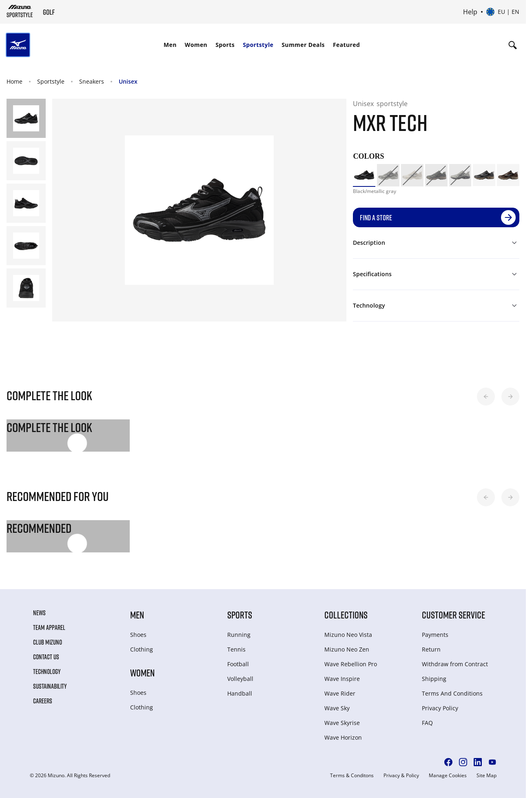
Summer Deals (303, 45)
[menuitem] (170, 45)
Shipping (434, 679)
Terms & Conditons (352, 776)
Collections (346, 615)
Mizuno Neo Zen (347, 649)
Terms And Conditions (452, 693)
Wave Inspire (342, 679)
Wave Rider (340, 693)
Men (170, 45)
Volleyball (240, 679)
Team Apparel (49, 627)
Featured (346, 45)
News (39, 613)
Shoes (138, 635)
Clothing (142, 649)
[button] (486, 397)
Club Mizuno (48, 642)
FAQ (427, 723)
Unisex (128, 81)
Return (431, 649)
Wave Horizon (343, 737)
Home (14, 81)
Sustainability (50, 686)
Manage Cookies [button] (448, 776)
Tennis (236, 649)
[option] (364, 175)
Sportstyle (258, 45)
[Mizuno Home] (20, 11)
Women (196, 45)
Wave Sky (337, 708)
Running (239, 635)
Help (470, 12)
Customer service (453, 615)
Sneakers (92, 81)
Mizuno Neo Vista (348, 635)
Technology (47, 672)
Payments (435, 635)
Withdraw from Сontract (455, 664)
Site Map (487, 776)
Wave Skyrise (342, 723)
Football (238, 664)
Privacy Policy (440, 708)
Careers (43, 701)
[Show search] (513, 45)
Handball (240, 693)
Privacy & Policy (401, 776)
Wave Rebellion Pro (351, 664)
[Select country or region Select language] (503, 12)
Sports (225, 45)
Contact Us (46, 657)
